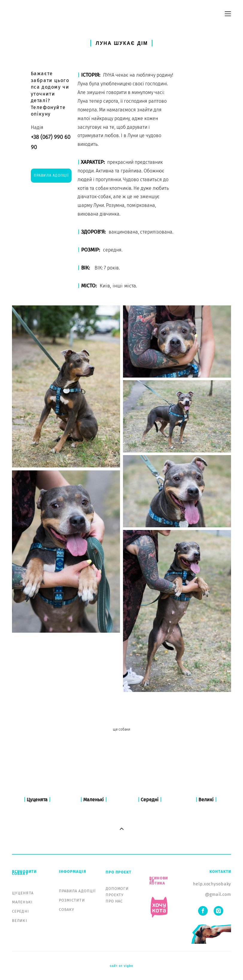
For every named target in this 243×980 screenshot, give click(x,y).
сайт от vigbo (121, 966)
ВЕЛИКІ (20, 921)
